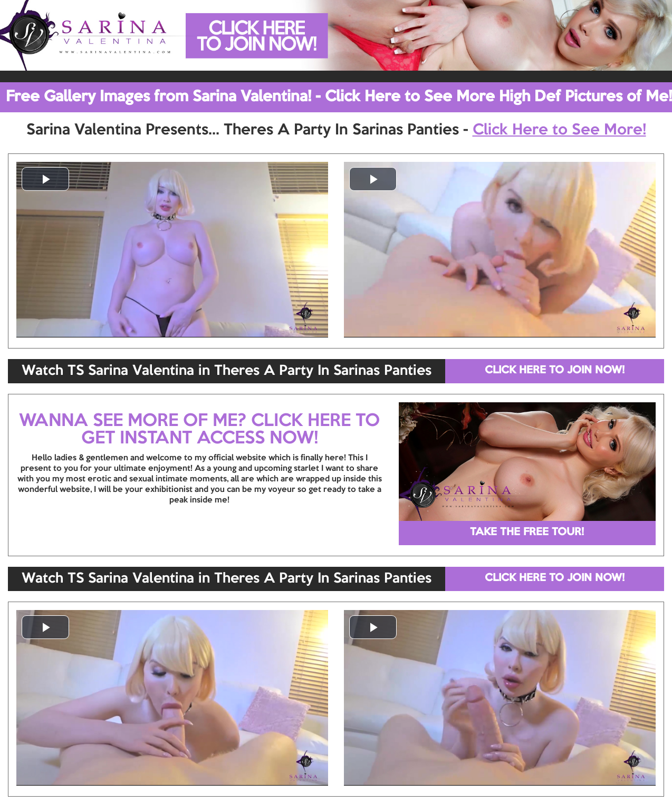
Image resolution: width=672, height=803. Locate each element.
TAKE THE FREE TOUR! (527, 533)
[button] (45, 179)
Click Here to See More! (559, 130)
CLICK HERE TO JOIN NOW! (555, 371)
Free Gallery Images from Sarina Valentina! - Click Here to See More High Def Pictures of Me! (339, 97)
